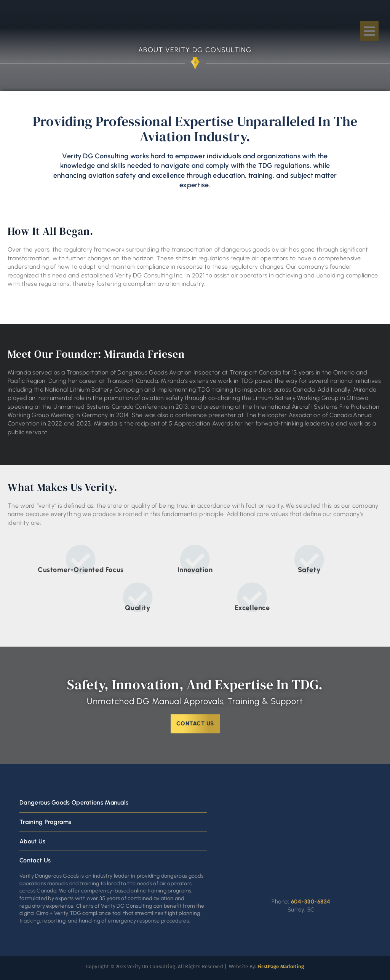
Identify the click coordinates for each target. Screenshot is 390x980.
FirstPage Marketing (281, 966)
